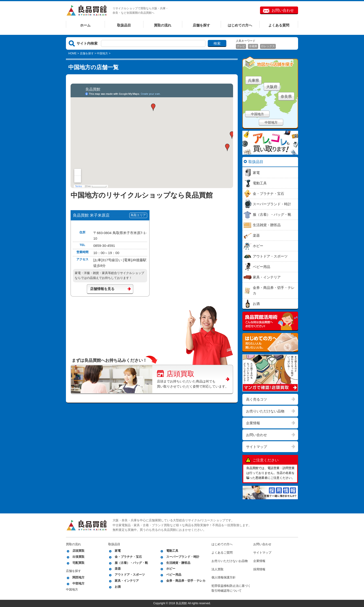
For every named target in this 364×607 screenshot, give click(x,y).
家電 (118, 551)
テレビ (241, 46)
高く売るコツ (257, 399)
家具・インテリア (127, 581)
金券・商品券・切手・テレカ (186, 581)
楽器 (118, 569)
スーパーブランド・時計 (183, 557)
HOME (72, 53)
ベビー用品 (174, 575)
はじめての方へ (240, 25)
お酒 (118, 587)
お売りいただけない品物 (265, 411)
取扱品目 (124, 25)
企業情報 (253, 423)
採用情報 (259, 569)
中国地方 (257, 114)
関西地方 (78, 577)
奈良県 (286, 96)
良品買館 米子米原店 (91, 215)
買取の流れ (163, 25)
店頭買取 (176, 373)
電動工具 (172, 551)
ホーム (85, 25)
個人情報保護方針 (224, 577)
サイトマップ (257, 447)
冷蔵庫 (253, 46)
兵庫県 (253, 80)
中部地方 (271, 122)
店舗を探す (201, 25)
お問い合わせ (283, 10)
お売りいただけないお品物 (230, 561)
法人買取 (218, 569)
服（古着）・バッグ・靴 (131, 563)
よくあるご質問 (222, 553)
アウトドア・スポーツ (130, 575)
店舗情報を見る (102, 289)
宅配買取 (78, 563)
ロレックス (268, 46)
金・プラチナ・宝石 (128, 557)
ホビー (171, 569)
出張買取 (78, 557)
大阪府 (272, 87)
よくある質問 (279, 25)
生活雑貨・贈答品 (178, 563)
